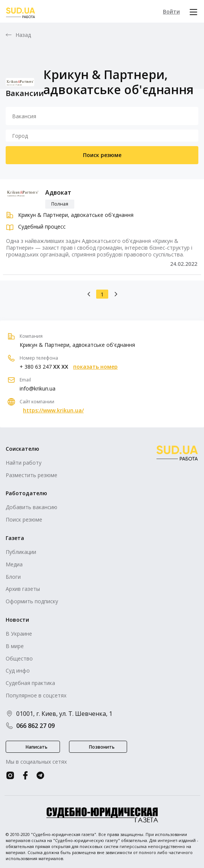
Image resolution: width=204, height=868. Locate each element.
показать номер (95, 367)
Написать (37, 747)
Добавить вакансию (31, 507)
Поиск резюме (102, 155)
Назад (23, 35)
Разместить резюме (31, 475)
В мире (15, 646)
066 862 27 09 (30, 726)
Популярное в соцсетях (36, 695)
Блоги (13, 577)
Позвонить (102, 747)
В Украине (19, 634)
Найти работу (24, 463)
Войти (171, 11)
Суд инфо (18, 670)
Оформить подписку (32, 601)
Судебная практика (30, 683)
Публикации (21, 552)
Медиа (14, 564)
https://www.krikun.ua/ (53, 410)
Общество (19, 658)
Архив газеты (23, 589)
